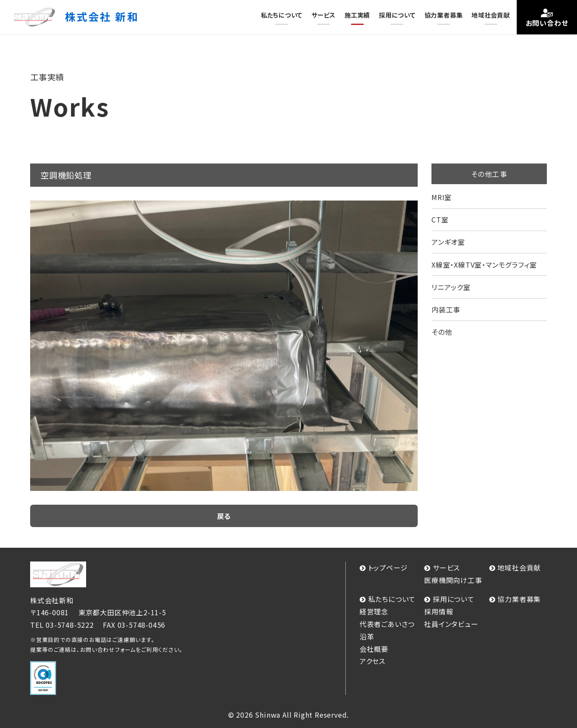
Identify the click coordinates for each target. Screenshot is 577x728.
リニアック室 (451, 287)
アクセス (372, 661)
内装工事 (446, 309)
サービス (323, 15)
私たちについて (282, 15)
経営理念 (374, 611)
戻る (224, 516)
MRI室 (442, 197)
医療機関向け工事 (453, 580)
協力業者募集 (444, 15)
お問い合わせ (547, 23)
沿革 (367, 636)
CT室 (440, 219)
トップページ (388, 568)
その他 (442, 332)
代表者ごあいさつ (387, 624)
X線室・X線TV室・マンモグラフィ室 (484, 265)
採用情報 (439, 611)
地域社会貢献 (491, 15)
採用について (397, 15)
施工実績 (357, 15)
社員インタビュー (451, 624)
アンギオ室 (448, 242)
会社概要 (374, 649)
